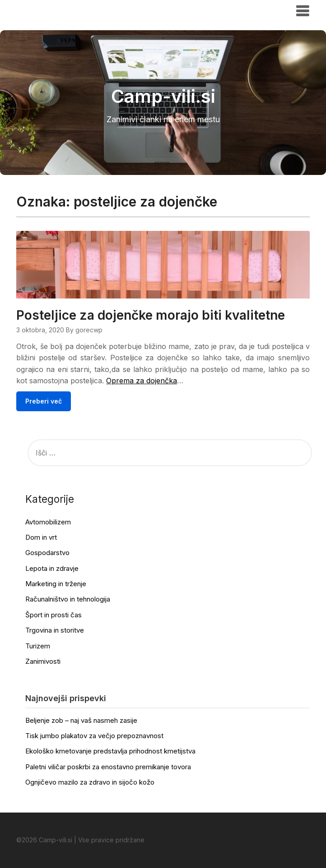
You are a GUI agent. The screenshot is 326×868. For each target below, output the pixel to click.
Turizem (38, 646)
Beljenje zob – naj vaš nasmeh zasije (81, 720)
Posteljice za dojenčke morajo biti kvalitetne (151, 315)
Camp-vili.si (44, 10)
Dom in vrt (41, 537)
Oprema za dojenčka (142, 381)
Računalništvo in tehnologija (68, 599)
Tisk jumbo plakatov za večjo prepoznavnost (94, 736)
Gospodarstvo (47, 553)
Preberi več (44, 401)
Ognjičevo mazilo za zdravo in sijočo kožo (90, 782)
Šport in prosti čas (54, 615)
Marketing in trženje (56, 584)
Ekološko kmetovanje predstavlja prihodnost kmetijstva (110, 751)
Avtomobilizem (48, 522)
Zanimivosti (43, 661)
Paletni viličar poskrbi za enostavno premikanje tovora (108, 767)
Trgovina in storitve (55, 630)
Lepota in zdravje (52, 568)
